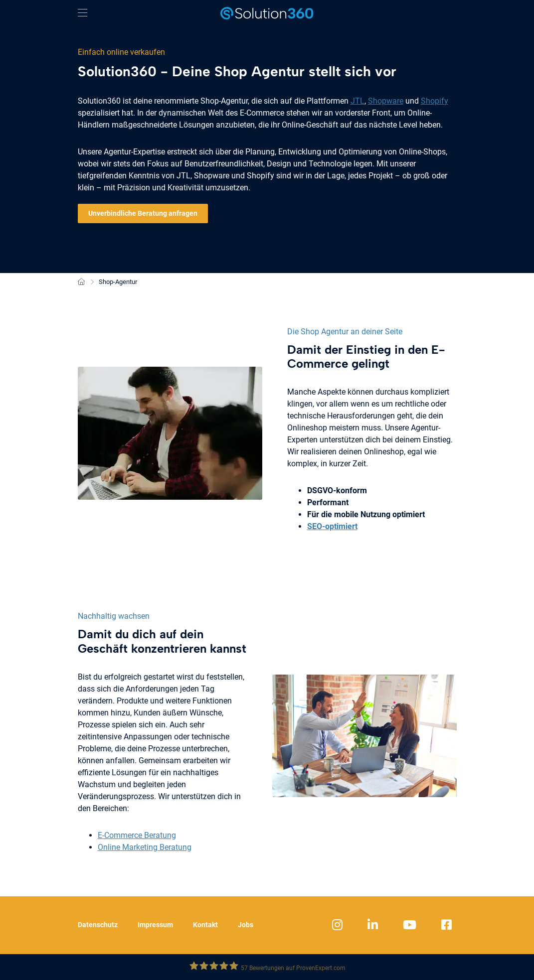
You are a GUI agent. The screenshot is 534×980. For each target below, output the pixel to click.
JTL (357, 101)
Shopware (386, 101)
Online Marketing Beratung (145, 847)
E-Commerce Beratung (137, 835)
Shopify (435, 101)
